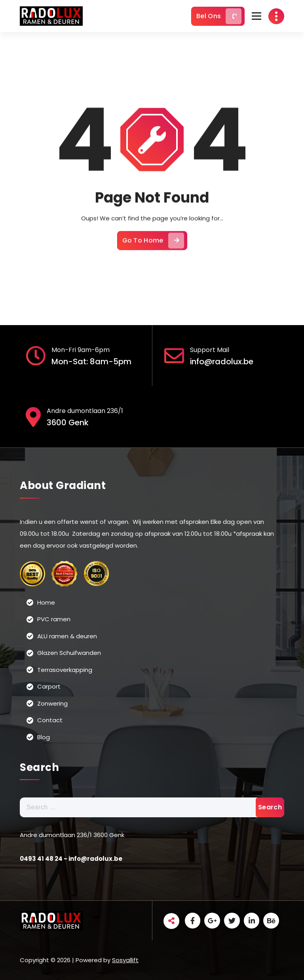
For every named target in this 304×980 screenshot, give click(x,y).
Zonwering (52, 703)
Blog (44, 737)
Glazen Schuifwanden (69, 653)
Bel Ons (219, 16)
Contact (50, 720)
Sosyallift (125, 960)
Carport (49, 686)
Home (46, 602)
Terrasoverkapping (65, 669)
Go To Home (153, 244)
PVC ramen (54, 619)
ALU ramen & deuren (67, 636)
